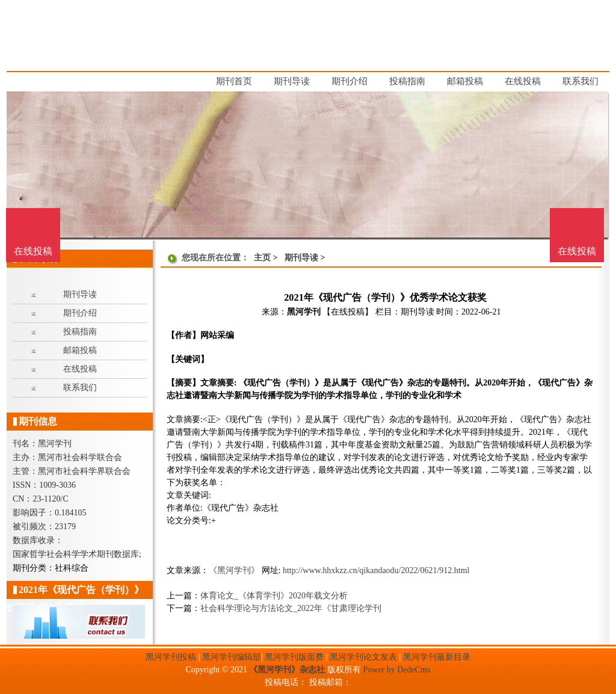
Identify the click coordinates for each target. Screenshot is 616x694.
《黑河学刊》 (234, 570)
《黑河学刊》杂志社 (287, 670)
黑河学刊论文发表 (363, 657)
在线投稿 (577, 251)
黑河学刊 (304, 312)
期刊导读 (301, 258)
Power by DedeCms (396, 670)
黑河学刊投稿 (171, 657)
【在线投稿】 (348, 312)
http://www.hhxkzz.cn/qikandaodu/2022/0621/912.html (376, 570)
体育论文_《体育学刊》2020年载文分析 (274, 596)
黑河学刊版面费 (294, 657)
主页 (262, 258)
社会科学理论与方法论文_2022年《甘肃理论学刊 (291, 608)
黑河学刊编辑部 (232, 657)
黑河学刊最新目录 (437, 657)
